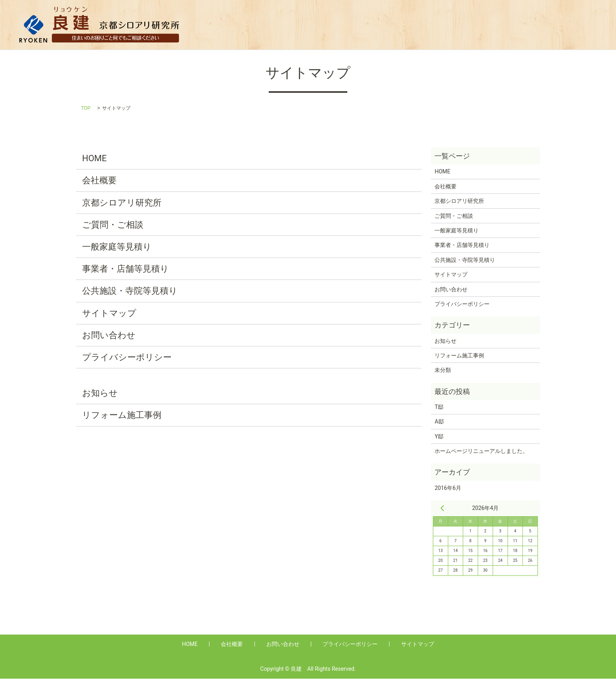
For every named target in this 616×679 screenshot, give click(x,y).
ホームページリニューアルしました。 (481, 452)
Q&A (356, 25)
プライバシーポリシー (127, 358)
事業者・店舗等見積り (474, 25)
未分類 (443, 371)
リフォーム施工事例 (122, 416)
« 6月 (442, 509)
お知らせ (100, 394)
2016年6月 (448, 489)
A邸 (439, 422)
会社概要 (323, 25)
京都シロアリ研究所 (122, 203)
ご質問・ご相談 (113, 225)
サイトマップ (109, 314)
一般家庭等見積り (403, 25)
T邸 (439, 408)
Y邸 (439, 437)
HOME (286, 25)
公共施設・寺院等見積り (555, 25)
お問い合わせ (109, 336)
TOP (86, 109)
